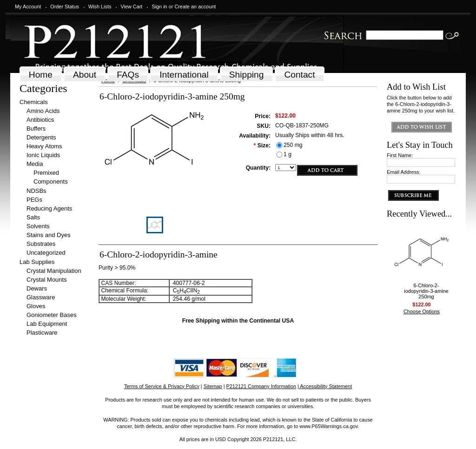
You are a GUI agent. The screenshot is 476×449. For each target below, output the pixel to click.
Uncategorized (46, 253)
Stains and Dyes (49, 235)
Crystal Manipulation (54, 271)
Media (35, 164)
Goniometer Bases (52, 315)
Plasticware (42, 333)
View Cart (131, 7)
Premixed (46, 173)
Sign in (159, 7)
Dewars (37, 288)
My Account (28, 7)
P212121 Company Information (261, 386)
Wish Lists (100, 7)
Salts (33, 217)
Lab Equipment (47, 324)
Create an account (195, 7)
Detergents (41, 137)
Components (51, 182)
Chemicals (34, 102)
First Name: (400, 155)
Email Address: (404, 172)
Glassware (41, 297)
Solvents (38, 226)
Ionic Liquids (43, 155)
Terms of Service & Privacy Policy (162, 386)
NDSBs (36, 191)
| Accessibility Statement (325, 386)
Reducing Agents (49, 208)
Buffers (36, 129)
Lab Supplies (37, 262)
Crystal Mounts (47, 280)
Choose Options (422, 311)
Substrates (41, 244)
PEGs (34, 200)
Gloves (36, 306)
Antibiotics (40, 120)
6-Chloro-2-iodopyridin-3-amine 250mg (426, 291)
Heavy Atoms (44, 146)
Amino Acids (43, 111)
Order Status (65, 7)
